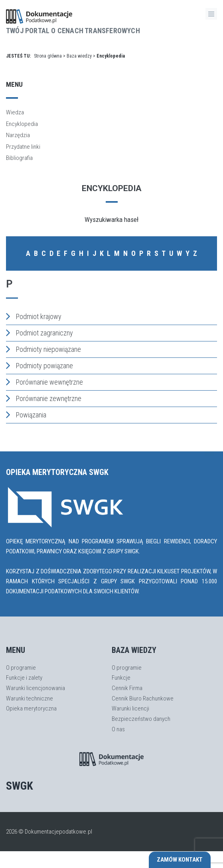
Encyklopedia (22, 124)
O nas (118, 729)
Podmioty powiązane (39, 365)
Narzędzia (18, 135)
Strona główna (48, 56)
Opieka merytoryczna (31, 708)
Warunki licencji (130, 708)
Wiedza (15, 112)
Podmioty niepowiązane (43, 349)
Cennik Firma (127, 688)
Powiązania (26, 415)
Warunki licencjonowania (36, 688)
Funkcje (121, 678)
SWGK (20, 786)
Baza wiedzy (79, 56)
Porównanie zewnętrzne (44, 398)
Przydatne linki (23, 147)
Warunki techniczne (30, 698)
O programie (21, 668)
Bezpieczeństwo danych (141, 719)
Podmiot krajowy (34, 316)
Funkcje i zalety (24, 678)
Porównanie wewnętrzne (44, 382)
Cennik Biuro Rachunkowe (143, 698)
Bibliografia (19, 158)
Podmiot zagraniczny (39, 333)
